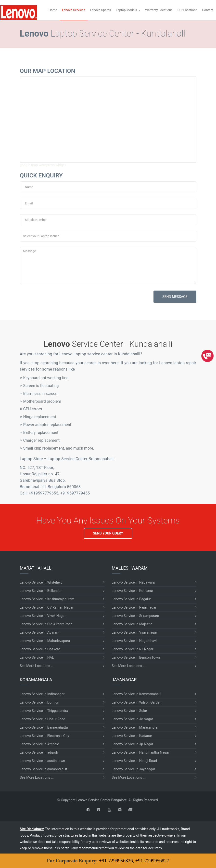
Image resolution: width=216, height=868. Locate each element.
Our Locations (187, 10)
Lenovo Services (74, 10)
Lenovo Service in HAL (37, 657)
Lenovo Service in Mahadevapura (45, 641)
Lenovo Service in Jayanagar (133, 769)
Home (53, 10)
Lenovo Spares (100, 10)
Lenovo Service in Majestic (132, 624)
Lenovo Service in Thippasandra (44, 711)
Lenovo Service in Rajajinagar (134, 607)
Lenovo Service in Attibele (39, 744)
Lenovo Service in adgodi (39, 752)
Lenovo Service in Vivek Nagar (43, 616)
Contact (208, 10)
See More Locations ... (37, 666)
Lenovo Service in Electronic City (44, 736)
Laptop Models (128, 10)
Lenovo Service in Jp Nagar (133, 744)
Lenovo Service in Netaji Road (134, 761)
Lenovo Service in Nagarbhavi (134, 641)
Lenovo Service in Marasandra (135, 727)
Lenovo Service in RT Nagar (133, 649)
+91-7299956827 (152, 861)
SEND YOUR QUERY (108, 533)
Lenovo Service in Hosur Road (43, 719)
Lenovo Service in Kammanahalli (137, 694)
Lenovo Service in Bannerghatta (44, 727)
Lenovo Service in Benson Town (136, 657)
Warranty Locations (159, 10)
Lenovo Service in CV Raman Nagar (47, 607)
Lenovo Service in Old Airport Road (46, 624)
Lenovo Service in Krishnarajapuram (47, 599)
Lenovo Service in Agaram (40, 632)
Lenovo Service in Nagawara (133, 582)
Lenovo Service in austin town (43, 761)
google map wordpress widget (43, 165)
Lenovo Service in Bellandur (41, 591)
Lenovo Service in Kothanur (133, 591)
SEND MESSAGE (175, 297)
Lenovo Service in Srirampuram (135, 616)
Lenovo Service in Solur (130, 711)
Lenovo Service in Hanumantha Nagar (140, 752)
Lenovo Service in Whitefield (41, 582)
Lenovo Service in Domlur (39, 702)
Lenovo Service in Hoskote (40, 649)
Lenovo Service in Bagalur (131, 599)
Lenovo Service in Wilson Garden (137, 702)
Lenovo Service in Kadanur (132, 736)
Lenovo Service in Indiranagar (42, 694)
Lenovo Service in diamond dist (44, 769)
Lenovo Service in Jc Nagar (133, 719)
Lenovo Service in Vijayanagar (134, 632)
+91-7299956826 (116, 861)
